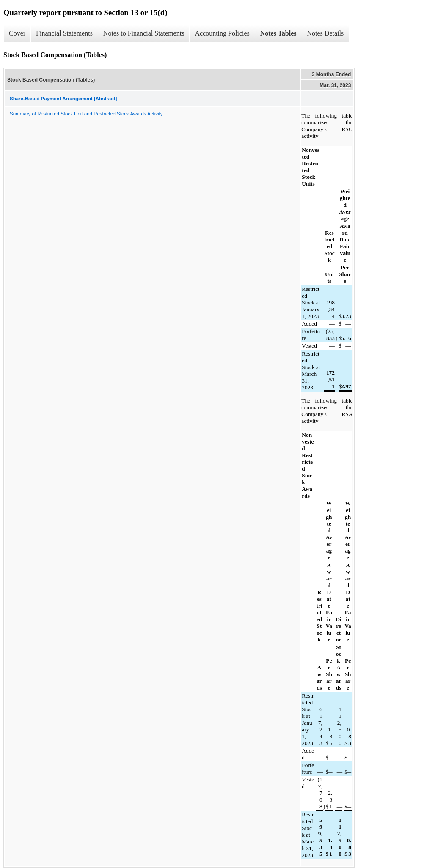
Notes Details (326, 33)
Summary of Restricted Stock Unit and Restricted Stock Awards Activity (86, 114)
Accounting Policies (222, 33)
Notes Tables (278, 33)
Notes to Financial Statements (144, 33)
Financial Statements (64, 33)
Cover (17, 33)
